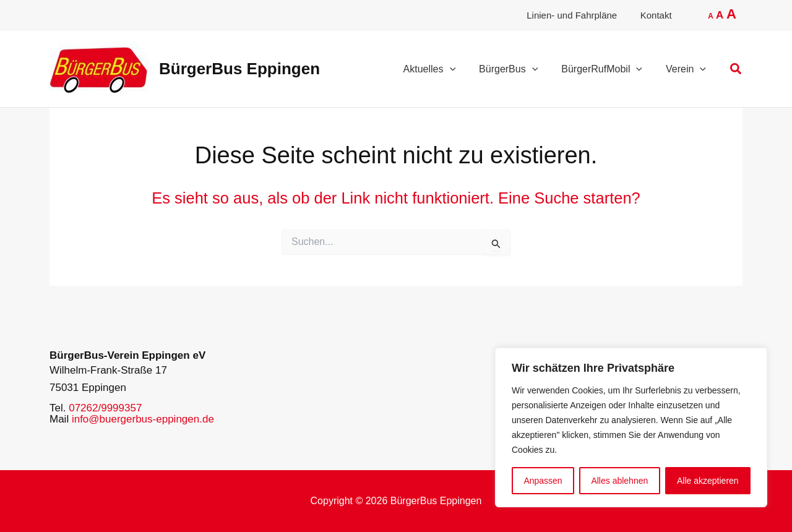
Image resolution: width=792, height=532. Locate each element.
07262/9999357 (105, 408)
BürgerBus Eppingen (239, 69)
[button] (736, 69)
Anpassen (543, 481)
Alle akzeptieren (708, 481)
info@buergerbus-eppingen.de (143, 419)
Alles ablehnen (619, 481)
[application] (463, 69)
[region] (631, 427)
